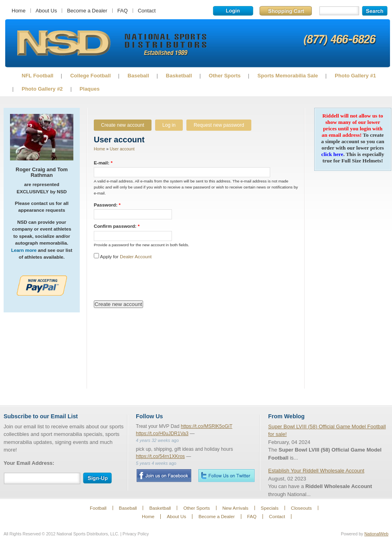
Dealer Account (136, 256)
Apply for (123, 256)
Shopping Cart (286, 11)
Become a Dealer (87, 11)
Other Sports (225, 76)
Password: (107, 205)
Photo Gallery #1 (355, 76)
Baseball (138, 76)
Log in (169, 125)
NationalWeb (376, 534)
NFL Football (37, 76)
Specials (270, 508)
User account (122, 149)
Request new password (219, 125)
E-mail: (103, 163)
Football (98, 508)
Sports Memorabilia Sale (288, 76)
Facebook (164, 476)
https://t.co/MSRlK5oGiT (207, 426)
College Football (90, 76)
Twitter (226, 475)
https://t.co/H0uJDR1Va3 (162, 434)
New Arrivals (235, 508)
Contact (147, 11)
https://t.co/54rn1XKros (160, 456)
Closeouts (301, 508)
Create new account (123, 125)
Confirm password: (117, 226)
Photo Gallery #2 (42, 89)
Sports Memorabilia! (64, 43)
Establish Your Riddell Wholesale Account (316, 471)
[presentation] (155, 280)
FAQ (123, 11)
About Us (46, 11)
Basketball (179, 76)
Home (19, 11)
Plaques (90, 89)
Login (233, 11)
